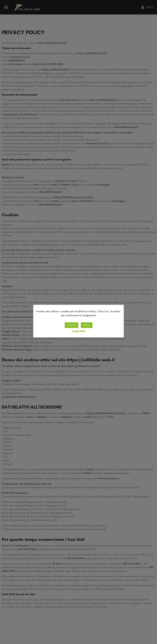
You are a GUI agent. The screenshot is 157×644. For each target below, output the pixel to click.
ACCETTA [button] (72, 325)
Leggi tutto (78, 331)
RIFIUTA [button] (87, 325)
